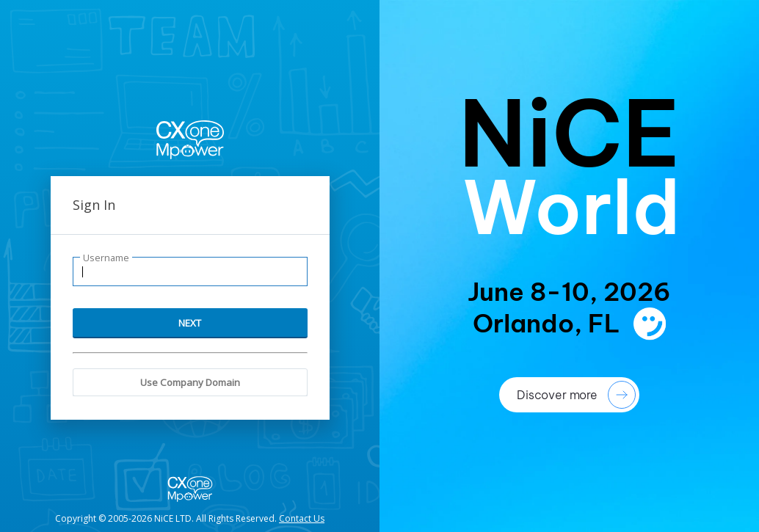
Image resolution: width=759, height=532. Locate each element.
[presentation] (569, 266)
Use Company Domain (190, 382)
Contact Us (302, 518)
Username (106, 258)
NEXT (190, 323)
